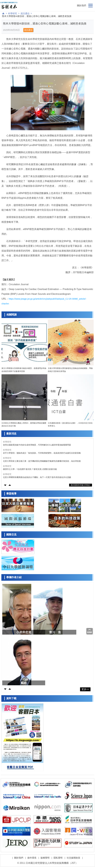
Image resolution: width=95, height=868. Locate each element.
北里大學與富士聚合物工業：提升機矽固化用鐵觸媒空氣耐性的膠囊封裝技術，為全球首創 (42, 461)
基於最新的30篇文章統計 (81, 485)
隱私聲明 (58, 858)
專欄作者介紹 (14, 577)
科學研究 (13, 13)
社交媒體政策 (73, 858)
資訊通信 (25, 13)
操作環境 (32, 858)
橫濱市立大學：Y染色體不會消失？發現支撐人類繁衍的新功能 (30, 469)
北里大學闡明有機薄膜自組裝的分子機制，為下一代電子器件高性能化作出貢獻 (37, 477)
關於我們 (82, 5)
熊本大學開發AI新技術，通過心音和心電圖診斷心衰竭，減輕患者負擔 (37, 16)
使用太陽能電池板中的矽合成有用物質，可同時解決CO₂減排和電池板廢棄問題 (37, 445)
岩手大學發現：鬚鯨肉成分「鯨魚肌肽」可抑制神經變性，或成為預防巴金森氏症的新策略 (42, 453)
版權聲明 (45, 858)
